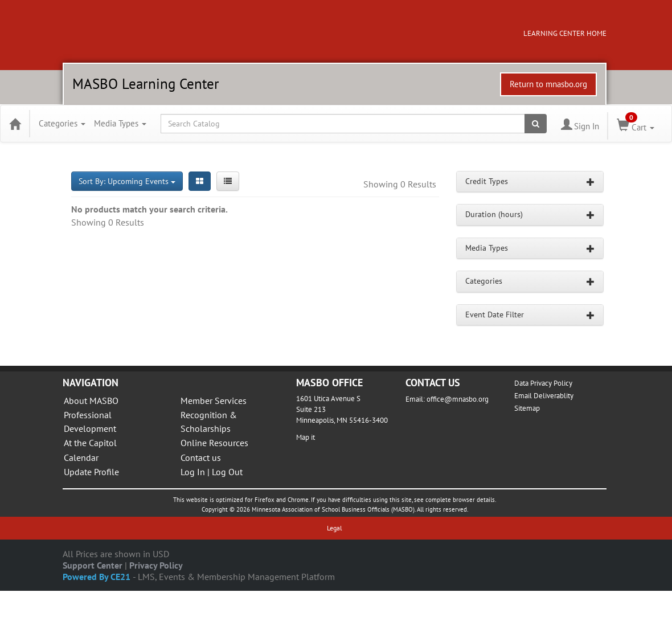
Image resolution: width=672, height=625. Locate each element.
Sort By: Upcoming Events (127, 181)
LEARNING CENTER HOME (565, 33)
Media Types (120, 123)
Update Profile (91, 472)
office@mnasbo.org (458, 399)
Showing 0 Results (400, 184)
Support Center (93, 565)
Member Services (214, 401)
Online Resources (214, 443)
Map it (306, 437)
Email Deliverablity (544, 396)
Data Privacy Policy (543, 383)
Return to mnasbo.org (548, 84)
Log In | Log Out (212, 472)
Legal (335, 528)
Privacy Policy (156, 565)
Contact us (201, 457)
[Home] (15, 124)
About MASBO (91, 401)
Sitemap (527, 408)
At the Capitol (90, 443)
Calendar (81, 457)
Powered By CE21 (98, 577)
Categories (62, 123)
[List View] (228, 181)
